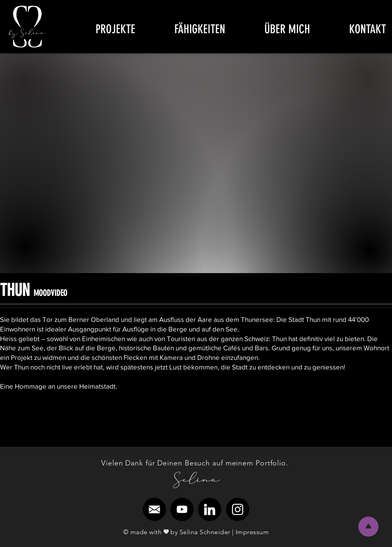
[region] (27, 27)
